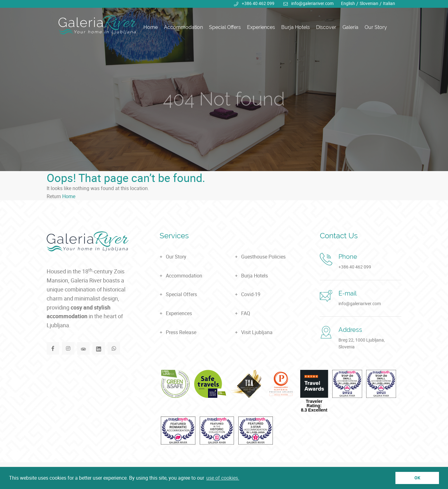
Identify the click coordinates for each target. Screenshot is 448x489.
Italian (389, 3)
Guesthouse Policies (263, 257)
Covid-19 (251, 294)
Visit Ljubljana (257, 332)
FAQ (246, 313)
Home (151, 27)
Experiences (261, 27)
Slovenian (369, 3)
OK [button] (417, 478)
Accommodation (183, 27)
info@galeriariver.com (312, 3)
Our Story (376, 27)
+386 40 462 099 (258, 3)
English (348, 3)
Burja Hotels (296, 27)
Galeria (350, 27)
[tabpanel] (224, 86)
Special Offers (225, 27)
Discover (326, 27)
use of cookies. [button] (223, 478)
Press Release (181, 332)
